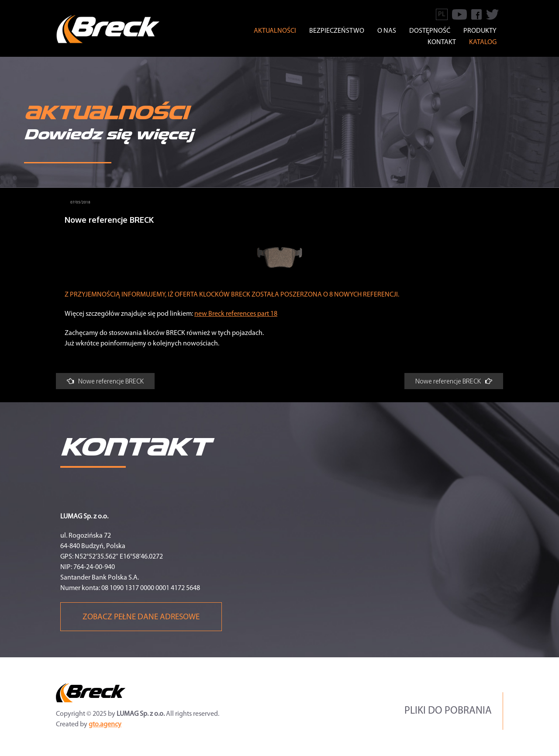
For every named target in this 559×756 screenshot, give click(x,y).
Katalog (483, 42)
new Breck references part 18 (236, 314)
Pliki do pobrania (448, 711)
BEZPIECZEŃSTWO (337, 31)
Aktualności (275, 31)
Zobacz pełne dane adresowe (141, 617)
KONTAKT (442, 42)
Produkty (480, 31)
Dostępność (430, 31)
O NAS (387, 31)
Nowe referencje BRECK (105, 381)
